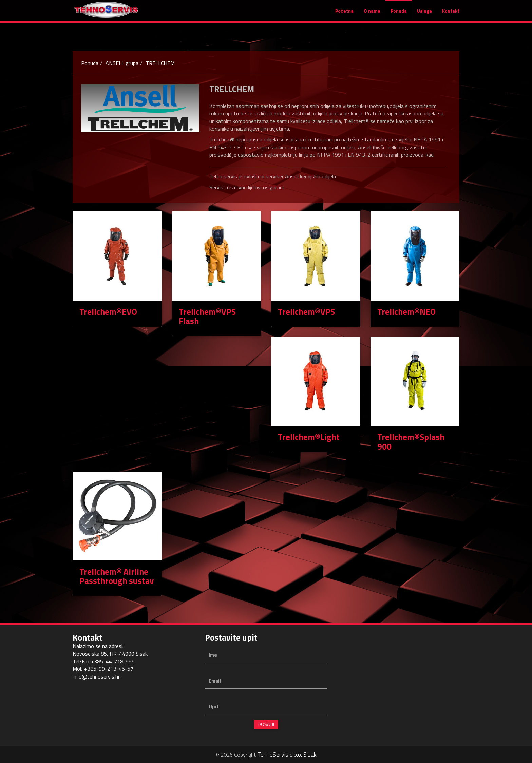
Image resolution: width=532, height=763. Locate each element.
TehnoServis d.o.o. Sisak (287, 754)
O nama (372, 14)
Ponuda (399, 14)
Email (215, 681)
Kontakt (451, 14)
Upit (214, 707)
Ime (213, 655)
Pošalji (266, 724)
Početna (344, 14)
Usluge (424, 14)
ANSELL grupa (122, 63)
